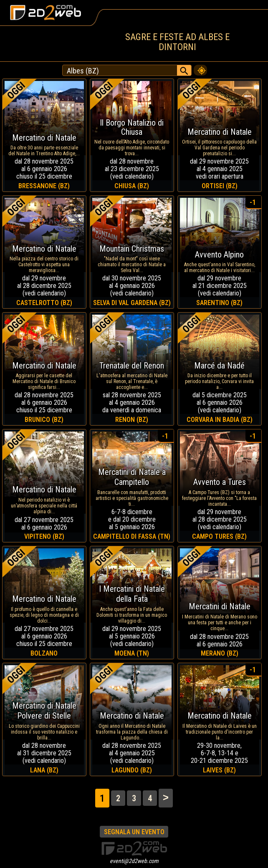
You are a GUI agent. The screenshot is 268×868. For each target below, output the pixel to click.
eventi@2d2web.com (134, 861)
